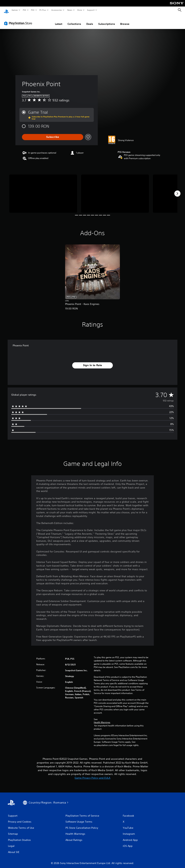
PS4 (33, 10)
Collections (74, 20)
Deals (90, 20)
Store (80, 10)
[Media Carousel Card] (43, 190)
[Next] (177, 190)
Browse (125, 20)
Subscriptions (107, 20)
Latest (59, 20)
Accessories (56, 10)
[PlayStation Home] (6, 10)
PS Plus (43, 10)
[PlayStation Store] (19, 20)
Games (15, 10)
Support (91, 10)
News (70, 10)
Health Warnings (102, 719)
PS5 (24, 10)
